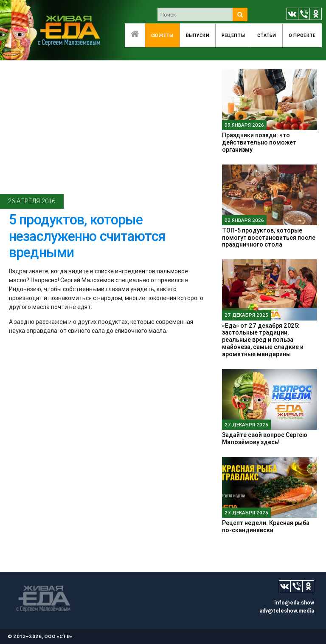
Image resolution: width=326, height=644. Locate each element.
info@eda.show (294, 603)
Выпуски (198, 35)
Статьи (267, 35)
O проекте (302, 35)
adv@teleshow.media (287, 611)
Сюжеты (162, 35)
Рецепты (233, 35)
